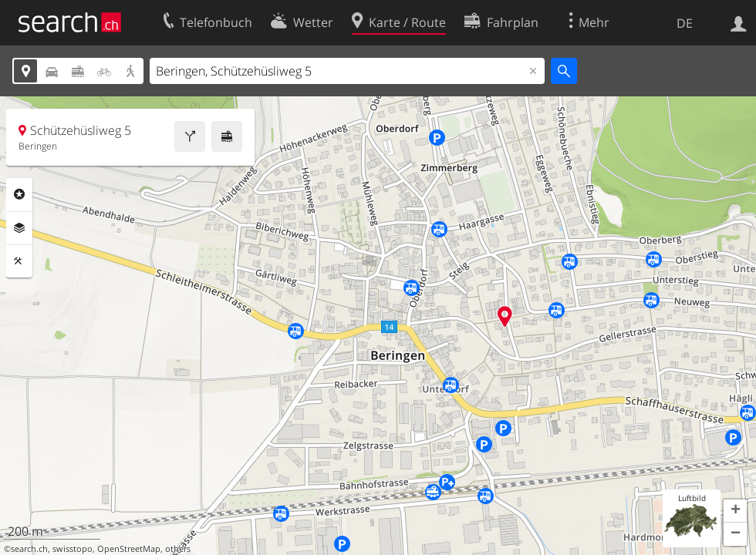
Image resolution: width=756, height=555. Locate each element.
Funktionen (19, 261)
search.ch (29, 549)
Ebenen (19, 228)
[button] (735, 511)
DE (685, 23)
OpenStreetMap (129, 549)
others (178, 549)
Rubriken (19, 194)
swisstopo (73, 549)
